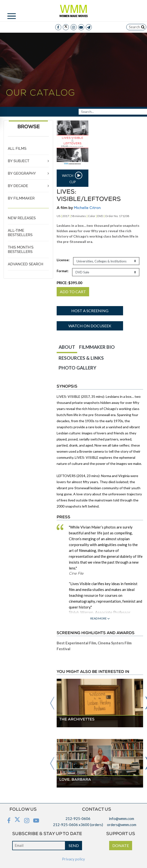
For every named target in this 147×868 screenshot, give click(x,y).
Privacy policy (73, 859)
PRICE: (69, 283)
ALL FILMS (17, 149)
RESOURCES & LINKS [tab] (81, 358)
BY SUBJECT (19, 161)
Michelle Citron (87, 208)
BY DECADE (18, 186)
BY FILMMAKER (21, 198)
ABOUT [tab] (67, 347)
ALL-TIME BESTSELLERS (20, 233)
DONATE (121, 845)
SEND (74, 845)
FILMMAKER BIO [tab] (97, 347)
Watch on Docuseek (90, 326)
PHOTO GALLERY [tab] (77, 368)
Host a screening (90, 311)
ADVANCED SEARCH (26, 264)
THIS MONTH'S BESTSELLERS (21, 249)
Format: (63, 271)
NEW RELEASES (22, 218)
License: (63, 260)
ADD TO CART (73, 292)
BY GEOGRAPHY (22, 173)
